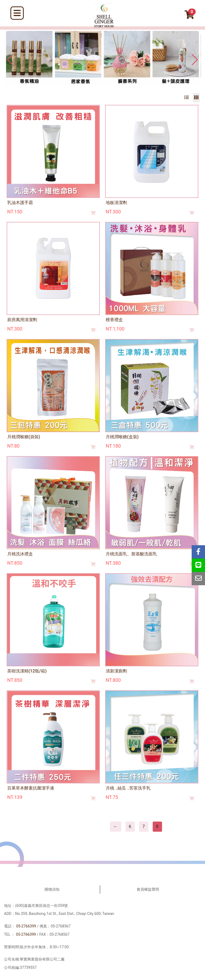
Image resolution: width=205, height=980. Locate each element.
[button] (195, 60)
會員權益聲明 (148, 889)
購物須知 (52, 889)
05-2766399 (26, 926)
